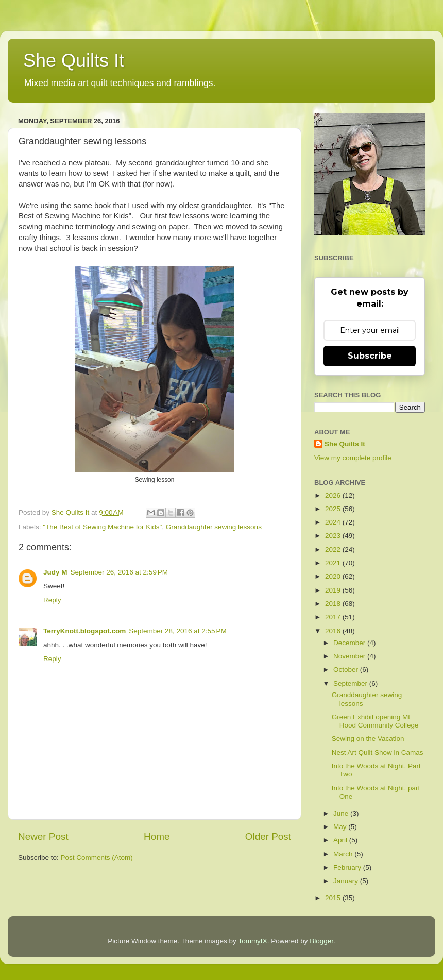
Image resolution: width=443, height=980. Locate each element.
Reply (52, 600)
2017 (334, 617)
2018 (334, 604)
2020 (334, 576)
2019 (334, 590)
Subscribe (370, 356)
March (344, 854)
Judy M (55, 572)
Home (157, 837)
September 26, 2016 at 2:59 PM (120, 572)
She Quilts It (74, 61)
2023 (334, 536)
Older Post (268, 837)
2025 (334, 509)
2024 (334, 522)
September (351, 683)
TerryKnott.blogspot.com (84, 631)
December (350, 643)
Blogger (321, 941)
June (342, 813)
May (341, 827)
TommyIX (252, 941)
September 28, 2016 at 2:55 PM (178, 631)
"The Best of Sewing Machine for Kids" (102, 527)
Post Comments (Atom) (97, 858)
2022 (334, 550)
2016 (334, 631)
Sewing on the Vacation (368, 739)
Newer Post (43, 837)
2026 (334, 495)
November (350, 656)
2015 (334, 898)
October (347, 670)
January (347, 881)
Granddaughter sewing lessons (214, 527)
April (341, 840)
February (348, 867)
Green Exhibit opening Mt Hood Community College (375, 721)
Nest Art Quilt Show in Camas (378, 753)
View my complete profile (353, 458)
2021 (334, 563)
